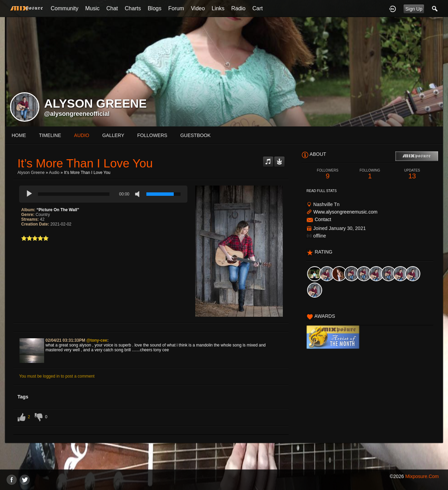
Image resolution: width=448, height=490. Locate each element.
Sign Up (414, 9)
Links (218, 8)
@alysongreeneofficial (77, 114)
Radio (238, 8)
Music (92, 8)
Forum (176, 8)
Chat (112, 8)
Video (198, 8)
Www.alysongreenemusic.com (345, 212)
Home (19, 135)
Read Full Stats (321, 191)
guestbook (195, 135)
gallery (113, 135)
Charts (133, 8)
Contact (323, 219)
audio (82, 135)
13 (412, 174)
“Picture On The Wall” (58, 210)
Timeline (50, 135)
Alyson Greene (31, 173)
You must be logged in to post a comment (57, 376)
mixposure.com (422, 476)
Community (64, 8)
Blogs (155, 8)
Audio (54, 173)
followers (152, 135)
